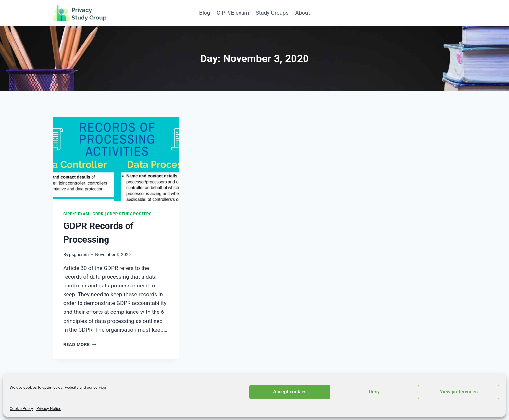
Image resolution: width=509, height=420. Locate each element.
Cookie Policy (21, 409)
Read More (80, 344)
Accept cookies (290, 392)
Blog (205, 13)
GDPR (98, 214)
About (302, 13)
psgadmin (79, 254)
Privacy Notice (49, 409)
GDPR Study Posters (129, 214)
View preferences (459, 392)
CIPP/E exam (233, 13)
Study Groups (272, 13)
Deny (374, 392)
